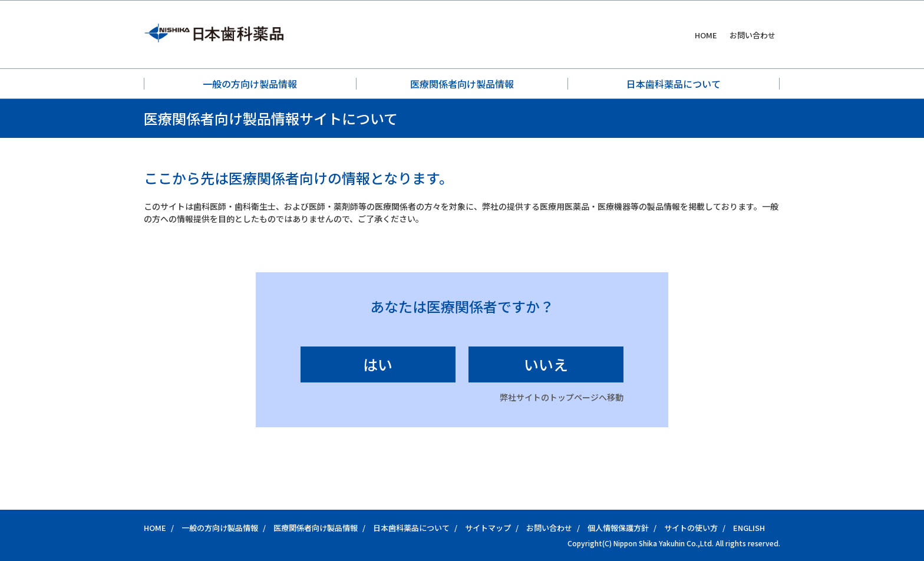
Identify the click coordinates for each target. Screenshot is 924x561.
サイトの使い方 (691, 528)
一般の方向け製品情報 (250, 84)
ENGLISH (749, 528)
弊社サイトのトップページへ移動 (562, 397)
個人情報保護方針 (618, 528)
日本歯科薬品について (674, 84)
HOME (706, 35)
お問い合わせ (753, 35)
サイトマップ (488, 528)
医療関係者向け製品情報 (462, 84)
